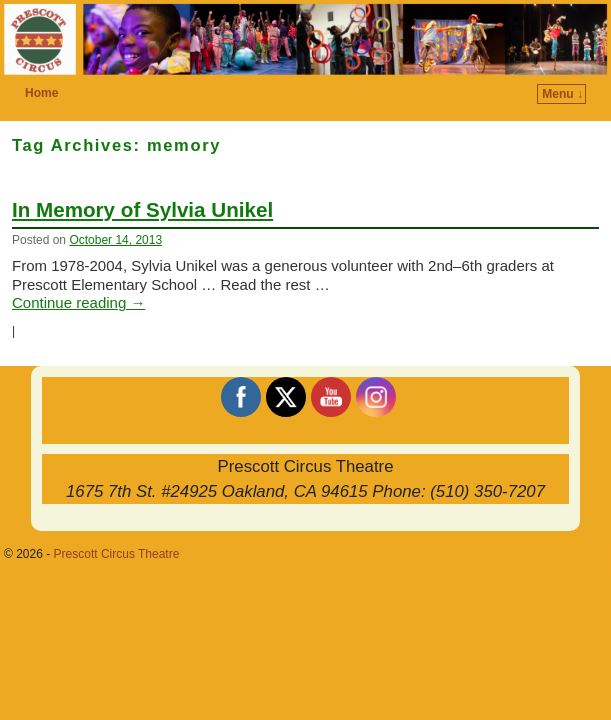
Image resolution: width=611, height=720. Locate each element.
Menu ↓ (562, 94)
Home (41, 93)
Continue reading (78, 302)
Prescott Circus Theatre (117, 554)
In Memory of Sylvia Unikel (142, 209)
